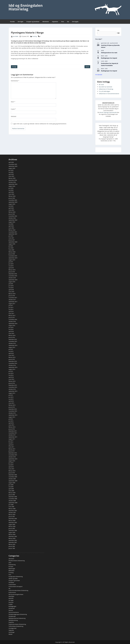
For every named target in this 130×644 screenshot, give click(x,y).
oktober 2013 (12, 389)
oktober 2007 (12, 513)
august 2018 (12, 282)
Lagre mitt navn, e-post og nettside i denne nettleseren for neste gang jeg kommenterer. (40, 124)
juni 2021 (11, 236)
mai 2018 (11, 288)
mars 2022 (11, 228)
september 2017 (13, 302)
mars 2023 (11, 210)
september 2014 (13, 367)
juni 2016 (11, 327)
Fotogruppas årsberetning (16, 577)
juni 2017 (11, 308)
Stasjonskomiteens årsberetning (17, 624)
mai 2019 (11, 266)
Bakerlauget (12, 569)
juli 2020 (11, 246)
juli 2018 (11, 284)
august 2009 (12, 483)
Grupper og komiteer (33, 22)
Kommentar (15, 81)
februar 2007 (12, 515)
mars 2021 (11, 238)
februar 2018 (12, 294)
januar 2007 (12, 517)
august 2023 (12, 204)
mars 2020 (11, 250)
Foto (63, 22)
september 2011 (13, 437)
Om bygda (75, 22)
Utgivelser (55, 22)
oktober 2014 (12, 365)
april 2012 (11, 423)
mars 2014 (11, 379)
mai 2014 (11, 375)
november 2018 (13, 276)
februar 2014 (12, 381)
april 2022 (11, 226)
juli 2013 (11, 395)
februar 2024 (12, 196)
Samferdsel (12, 608)
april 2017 (11, 312)
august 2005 (12, 524)
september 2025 (13, 166)
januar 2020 (12, 254)
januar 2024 (12, 198)
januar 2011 (12, 451)
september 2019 (13, 258)
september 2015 (13, 345)
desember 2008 (13, 497)
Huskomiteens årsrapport (16, 586)
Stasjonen (11, 622)
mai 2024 (11, 190)
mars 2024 (11, 194)
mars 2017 (11, 314)
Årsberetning (12, 565)
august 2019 (12, 260)
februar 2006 (12, 521)
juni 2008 (11, 505)
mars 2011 (11, 447)
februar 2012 (12, 427)
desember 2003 (13, 536)
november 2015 (13, 341)
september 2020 (13, 242)
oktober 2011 (12, 435)
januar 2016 (12, 337)
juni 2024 (11, 188)
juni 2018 (11, 286)
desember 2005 (13, 523)
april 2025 (11, 174)
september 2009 (13, 481)
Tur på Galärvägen (105, 91)
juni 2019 (11, 264)
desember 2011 (13, 431)
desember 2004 (13, 530)
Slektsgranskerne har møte (109, 53)
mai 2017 (11, 310)
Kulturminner (12, 592)
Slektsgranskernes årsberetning (17, 618)
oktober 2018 (12, 278)
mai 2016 (11, 329)
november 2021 (13, 232)
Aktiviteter (46, 22)
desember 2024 (13, 180)
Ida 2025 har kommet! (106, 87)
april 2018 (11, 290)
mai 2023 (11, 206)
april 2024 (11, 192)
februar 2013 (12, 405)
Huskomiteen (12, 584)
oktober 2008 (12, 501)
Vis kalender (99, 75)
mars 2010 (11, 469)
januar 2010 (12, 473)
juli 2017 (11, 306)
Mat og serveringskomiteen (16, 594)
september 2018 (13, 280)
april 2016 (11, 331)
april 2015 (11, 353)
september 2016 (13, 323)
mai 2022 (11, 224)
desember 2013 (13, 385)
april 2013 (11, 401)
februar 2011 (12, 449)
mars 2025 (11, 176)
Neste (87, 67)
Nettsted (14, 116)
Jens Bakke (16, 36)
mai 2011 (11, 443)
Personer (11, 602)
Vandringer (12, 632)
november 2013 (13, 387)
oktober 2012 (12, 413)
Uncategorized (12, 628)
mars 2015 (11, 355)
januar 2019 (12, 272)
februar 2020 (12, 252)
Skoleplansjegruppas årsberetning (18, 614)
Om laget (20, 22)
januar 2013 (12, 407)
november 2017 (13, 298)
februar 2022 (12, 230)
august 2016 (12, 325)
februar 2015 (12, 357)
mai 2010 (11, 465)
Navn (13, 102)
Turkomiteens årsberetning (16, 626)
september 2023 (13, 202)
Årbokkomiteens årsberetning (17, 561)
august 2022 (12, 222)
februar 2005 (12, 526)
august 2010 (12, 461)
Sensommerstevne (14, 612)
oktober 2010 (12, 457)
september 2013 (13, 391)
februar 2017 (12, 316)
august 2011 (12, 439)
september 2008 (13, 503)
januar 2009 (12, 495)
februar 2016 (12, 335)
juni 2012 (11, 421)
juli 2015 (11, 349)
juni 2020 (11, 248)
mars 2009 (11, 491)
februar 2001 (12, 544)
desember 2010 (13, 453)
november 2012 (13, 411)
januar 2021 (12, 240)
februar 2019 (12, 270)
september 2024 (13, 184)
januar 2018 (12, 296)
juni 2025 (11, 170)
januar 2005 (12, 528)
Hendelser (11, 582)
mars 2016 (11, 333)
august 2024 (12, 186)
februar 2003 (12, 538)
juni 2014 (11, 373)
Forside (12, 22)
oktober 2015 (12, 343)
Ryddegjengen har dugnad (109, 58)
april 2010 (11, 467)
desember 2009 (13, 475)
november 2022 (13, 216)
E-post (13, 109)
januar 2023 (12, 214)
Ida (68, 22)
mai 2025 (11, 172)
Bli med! (101, 85)
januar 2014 (12, 383)
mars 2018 (11, 292)
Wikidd (10, 634)
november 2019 (13, 256)
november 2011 (13, 433)
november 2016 (13, 320)
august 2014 (12, 369)
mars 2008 (11, 507)
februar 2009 (12, 493)
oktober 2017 (12, 300)
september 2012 (13, 415)
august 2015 (12, 347)
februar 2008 (12, 509)
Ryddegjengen (12, 606)
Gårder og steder (13, 579)
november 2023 (13, 200)
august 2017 (12, 304)
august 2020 (12, 244)
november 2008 (13, 499)
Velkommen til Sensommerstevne (109, 94)
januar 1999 (12, 548)
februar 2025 (12, 178)
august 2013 (12, 393)
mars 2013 (11, 403)
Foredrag (35, 36)
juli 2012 (11, 419)
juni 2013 (11, 397)
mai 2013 (11, 399)
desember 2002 (13, 540)
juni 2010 (11, 463)
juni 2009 (11, 485)
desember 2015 (13, 339)
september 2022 (13, 220)
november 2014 (13, 363)
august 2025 (12, 168)
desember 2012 (13, 409)
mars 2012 (11, 425)
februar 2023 (12, 212)
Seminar (11, 610)
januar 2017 (12, 318)
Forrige (14, 67)
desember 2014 (13, 361)
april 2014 (11, 377)
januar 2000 (12, 546)
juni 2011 (11, 441)
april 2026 (11, 162)
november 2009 (13, 477)
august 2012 (12, 417)
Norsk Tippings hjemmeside (108, 112)
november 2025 (13, 164)
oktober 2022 (12, 218)
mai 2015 (11, 351)
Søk (98, 30)
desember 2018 (13, 274)
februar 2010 (12, 471)
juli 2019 (11, 262)
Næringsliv (11, 596)
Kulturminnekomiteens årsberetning (18, 590)
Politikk (11, 604)
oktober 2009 (12, 479)
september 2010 (13, 459)
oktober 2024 (12, 182)
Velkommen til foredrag (106, 89)
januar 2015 (12, 359)
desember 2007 (13, 511)
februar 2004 (12, 534)
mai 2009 (11, 487)
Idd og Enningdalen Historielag (26, 7)
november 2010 (13, 455)
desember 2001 (13, 542)
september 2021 (13, 234)
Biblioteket (11, 571)
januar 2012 (12, 429)
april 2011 (11, 445)
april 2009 (11, 489)
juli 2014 (11, 371)
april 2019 (11, 268)
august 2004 (12, 532)
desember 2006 (13, 519)
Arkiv (10, 563)
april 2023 (11, 208)
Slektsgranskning (13, 620)
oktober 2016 (12, 322)
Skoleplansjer (12, 616)
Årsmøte (11, 567)
